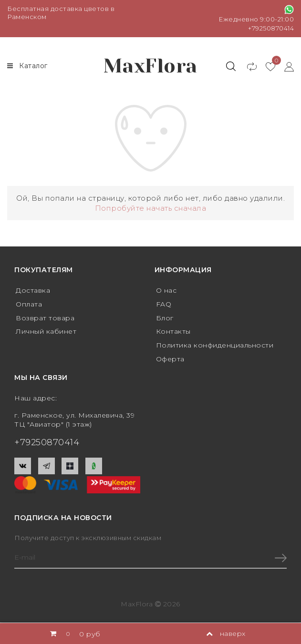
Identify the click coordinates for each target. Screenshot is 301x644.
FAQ (164, 304)
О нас (166, 290)
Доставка (33, 290)
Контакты (173, 331)
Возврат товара (45, 318)
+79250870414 (271, 28)
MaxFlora (150, 66)
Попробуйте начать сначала (151, 208)
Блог (165, 318)
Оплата (29, 304)
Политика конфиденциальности (215, 345)
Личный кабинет (46, 331)
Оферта (170, 359)
